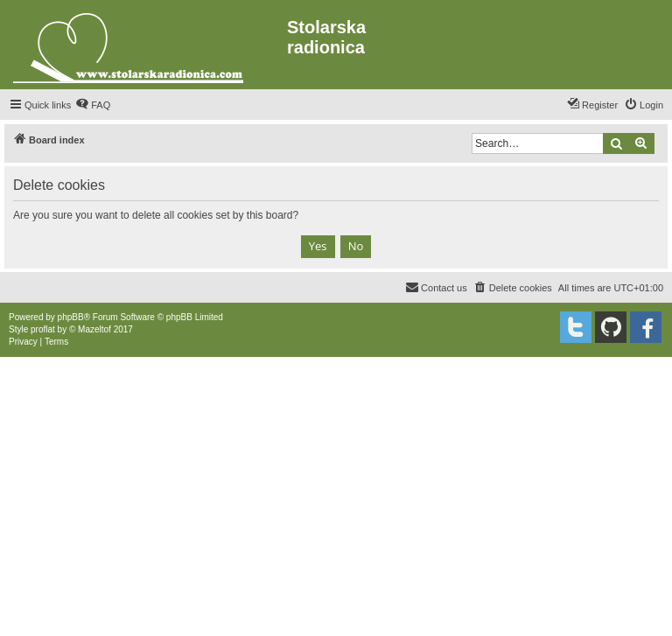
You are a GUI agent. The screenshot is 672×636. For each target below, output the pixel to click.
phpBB (71, 317)
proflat (43, 329)
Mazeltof (94, 329)
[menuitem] (93, 105)
